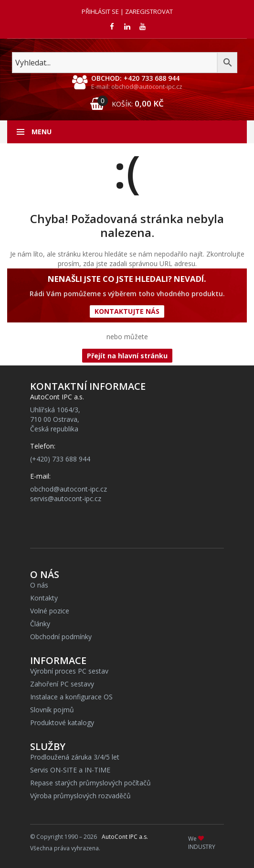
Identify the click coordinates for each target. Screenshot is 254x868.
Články (40, 624)
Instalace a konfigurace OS (71, 697)
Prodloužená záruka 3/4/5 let (75, 757)
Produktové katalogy (62, 723)
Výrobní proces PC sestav (69, 671)
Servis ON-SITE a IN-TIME (70, 770)
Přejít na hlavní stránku (127, 356)
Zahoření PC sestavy (62, 684)
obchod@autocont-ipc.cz (69, 489)
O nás (39, 585)
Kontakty (44, 598)
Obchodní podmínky (61, 637)
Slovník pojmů (52, 710)
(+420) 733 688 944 (60, 459)
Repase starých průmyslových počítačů (90, 783)
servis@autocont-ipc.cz (66, 498)
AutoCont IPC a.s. (125, 837)
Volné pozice (50, 611)
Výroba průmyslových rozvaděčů (80, 796)
